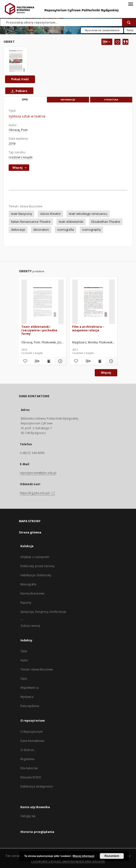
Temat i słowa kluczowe (37, 669)
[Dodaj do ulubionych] (117, 42)
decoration (41, 230)
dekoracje (18, 230)
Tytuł (24, 651)
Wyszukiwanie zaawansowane (102, 30)
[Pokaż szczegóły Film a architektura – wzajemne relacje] (111, 361)
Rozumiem (112, 856)
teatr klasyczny (21, 214)
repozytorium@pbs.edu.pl (38, 473)
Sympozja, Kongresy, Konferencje (43, 612)
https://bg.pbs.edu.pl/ (38, 493)
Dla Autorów (29, 768)
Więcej (106, 373)
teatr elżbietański (71, 222)
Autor (24, 660)
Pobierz (18, 91)
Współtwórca (30, 688)
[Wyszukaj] (129, 22)
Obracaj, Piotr (18, 130)
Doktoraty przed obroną (38, 566)
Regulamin (28, 759)
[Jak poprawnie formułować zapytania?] (130, 30)
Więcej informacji (83, 856)
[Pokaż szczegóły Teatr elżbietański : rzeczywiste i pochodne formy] (60, 361)
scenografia (65, 230)
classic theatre (50, 214)
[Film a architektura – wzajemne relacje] (94, 302)
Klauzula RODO (31, 777)
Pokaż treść (20, 79)
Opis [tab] (25, 100)
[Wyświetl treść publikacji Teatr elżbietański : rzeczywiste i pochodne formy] (49, 361)
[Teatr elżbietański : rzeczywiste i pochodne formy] (43, 302)
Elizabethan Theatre (106, 222)
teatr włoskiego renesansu (88, 214)
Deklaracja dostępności (37, 786)
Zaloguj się (28, 816)
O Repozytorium (32, 732)
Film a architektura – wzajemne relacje (88, 328)
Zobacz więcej (30, 626)
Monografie (28, 584)
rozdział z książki (21, 157)
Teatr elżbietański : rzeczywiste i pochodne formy (39, 330)
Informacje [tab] (68, 100)
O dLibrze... (28, 750)
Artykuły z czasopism (35, 557)
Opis (24, 679)
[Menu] (130, 4)
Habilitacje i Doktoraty (36, 575)
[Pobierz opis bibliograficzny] (37, 361)
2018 (12, 144)
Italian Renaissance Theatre (31, 222)
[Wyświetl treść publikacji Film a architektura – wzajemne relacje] (99, 361)
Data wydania (30, 706)
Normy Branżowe (33, 593)
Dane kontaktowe (33, 741)
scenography (91, 230)
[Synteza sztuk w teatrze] (16, 61)
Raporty (26, 603)
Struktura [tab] (111, 100)
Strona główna (30, 532)
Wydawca (27, 697)
